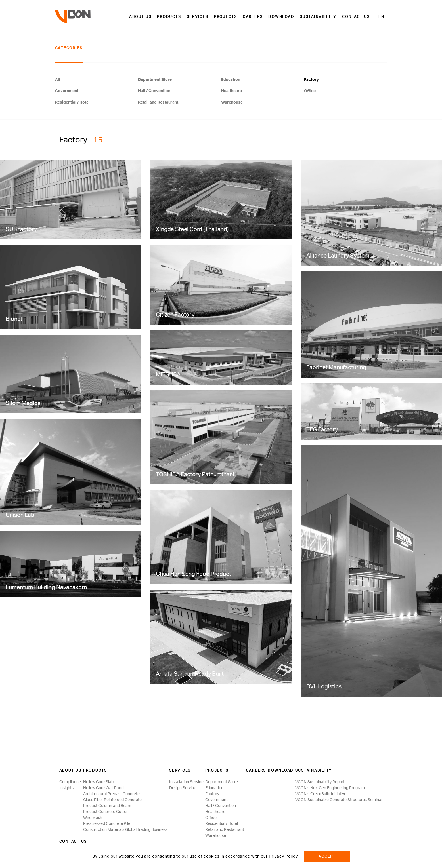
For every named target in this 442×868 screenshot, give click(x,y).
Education (231, 80)
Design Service (183, 788)
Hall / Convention (154, 91)
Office (310, 91)
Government (67, 91)
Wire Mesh (93, 818)
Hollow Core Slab (98, 782)
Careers (253, 17)
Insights (66, 788)
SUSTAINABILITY (318, 17)
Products (169, 17)
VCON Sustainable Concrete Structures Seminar (339, 800)
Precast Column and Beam (107, 806)
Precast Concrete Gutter (105, 812)
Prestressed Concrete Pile (107, 824)
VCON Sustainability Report (320, 782)
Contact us (356, 17)
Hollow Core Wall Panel (104, 788)
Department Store (155, 80)
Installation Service (186, 782)
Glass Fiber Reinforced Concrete (112, 800)
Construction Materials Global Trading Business (125, 830)
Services (198, 17)
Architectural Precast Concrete (111, 794)
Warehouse (232, 102)
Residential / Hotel (72, 102)
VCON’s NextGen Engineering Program (330, 788)
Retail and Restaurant (158, 102)
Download (281, 17)
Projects (226, 17)
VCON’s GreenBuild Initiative (321, 794)
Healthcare (232, 91)
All (58, 80)
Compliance (70, 782)
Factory (311, 80)
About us (140, 17)
